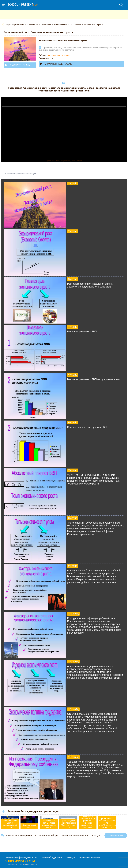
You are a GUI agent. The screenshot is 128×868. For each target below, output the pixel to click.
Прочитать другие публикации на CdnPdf (64, 161)
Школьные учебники (90, 857)
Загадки (71, 857)
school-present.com (20, 862)
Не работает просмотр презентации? (20, 174)
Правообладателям (52, 857)
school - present (23, 5)
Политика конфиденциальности (21, 857)
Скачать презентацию (56, 64)
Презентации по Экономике (58, 55)
